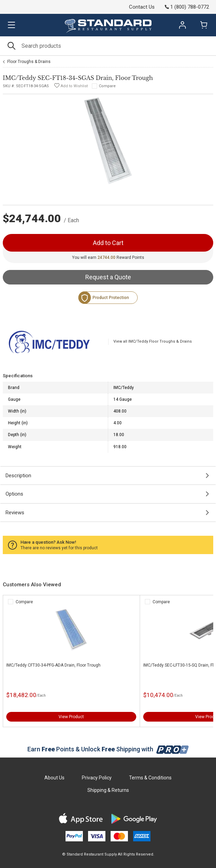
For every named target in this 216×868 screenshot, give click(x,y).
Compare (107, 86)
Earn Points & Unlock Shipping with (108, 749)
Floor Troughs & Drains (29, 62)
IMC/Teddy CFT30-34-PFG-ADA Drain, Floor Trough (53, 665)
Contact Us (142, 7)
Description (18, 476)
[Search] (108, 46)
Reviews (15, 513)
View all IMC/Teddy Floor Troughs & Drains (153, 341)
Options (14, 494)
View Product (71, 717)
